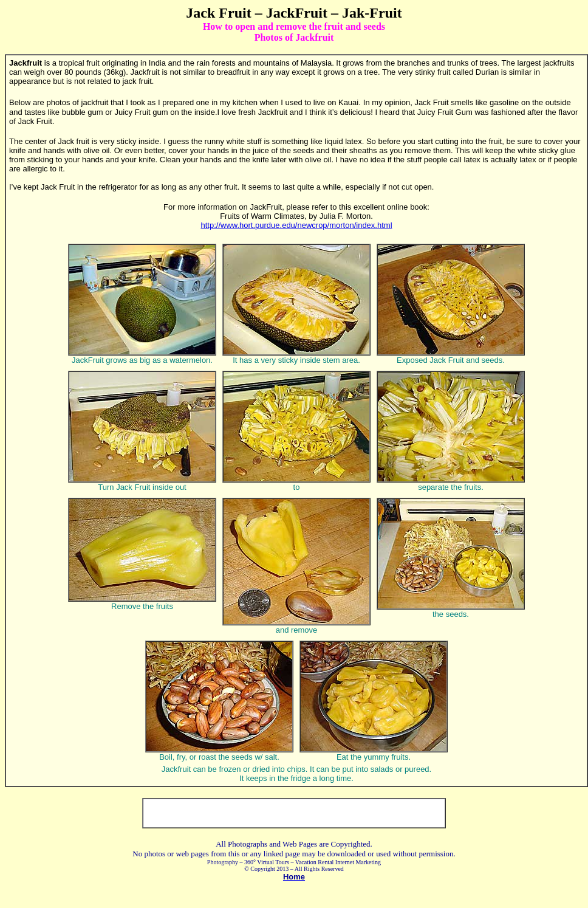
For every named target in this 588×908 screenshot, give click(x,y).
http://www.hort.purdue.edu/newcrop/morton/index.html (296, 225)
